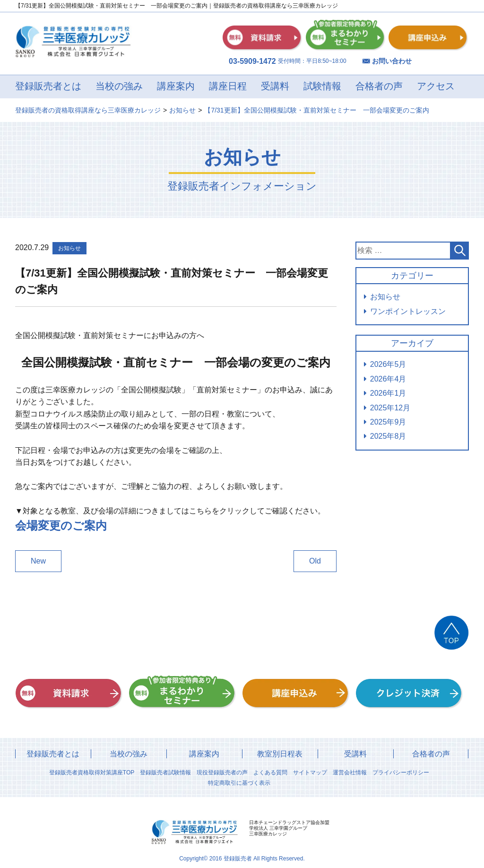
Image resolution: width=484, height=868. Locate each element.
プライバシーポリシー (401, 773)
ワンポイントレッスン (408, 311)
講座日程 (228, 86)
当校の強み (119, 86)
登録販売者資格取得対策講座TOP (92, 773)
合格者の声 (379, 86)
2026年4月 (388, 379)
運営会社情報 (350, 773)
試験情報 (322, 86)
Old (315, 561)
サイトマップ (310, 773)
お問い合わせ (392, 61)
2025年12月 (390, 408)
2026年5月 (388, 364)
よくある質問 (270, 773)
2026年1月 (388, 393)
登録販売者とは (48, 86)
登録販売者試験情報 (165, 773)
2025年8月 (388, 436)
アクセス (436, 86)
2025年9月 (388, 422)
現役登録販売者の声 (222, 773)
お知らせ (385, 297)
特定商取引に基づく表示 (239, 783)
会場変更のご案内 (61, 525)
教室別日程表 (280, 754)
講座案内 (176, 86)
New (38, 561)
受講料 (275, 86)
